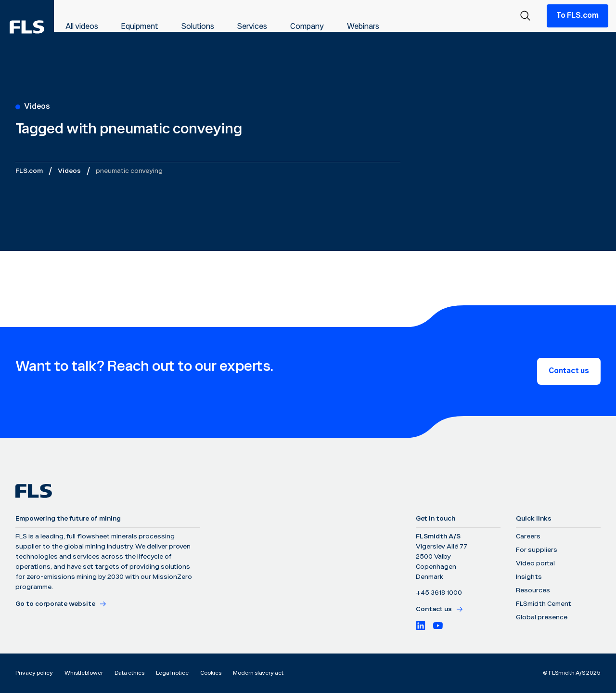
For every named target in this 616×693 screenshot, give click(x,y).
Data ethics (129, 673)
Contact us (569, 371)
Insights (529, 577)
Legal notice (172, 673)
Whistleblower (84, 673)
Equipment (140, 27)
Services (252, 27)
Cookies (211, 673)
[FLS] (27, 27)
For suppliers (537, 550)
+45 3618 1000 (439, 593)
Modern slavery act (258, 673)
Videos (69, 171)
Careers (528, 536)
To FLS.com (577, 16)
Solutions (198, 27)
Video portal (535, 563)
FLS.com (29, 171)
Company (307, 27)
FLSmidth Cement (544, 604)
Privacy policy (34, 673)
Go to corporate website (61, 604)
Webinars (363, 27)
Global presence (542, 617)
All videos (82, 27)
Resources (533, 590)
